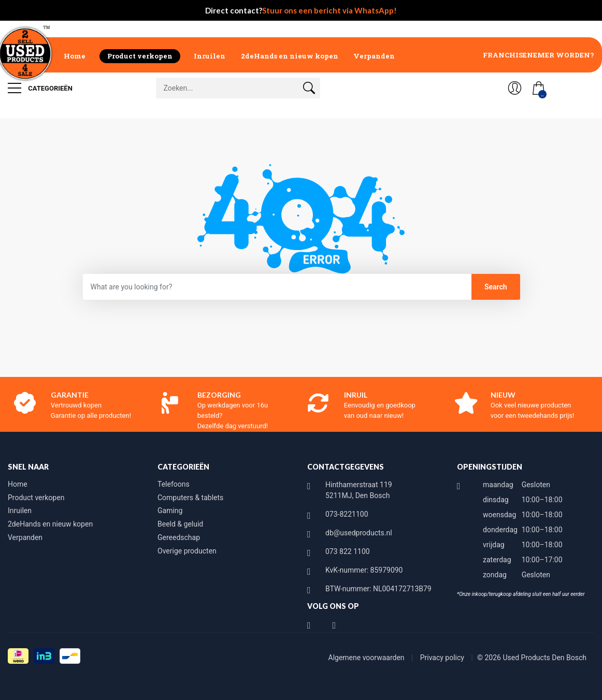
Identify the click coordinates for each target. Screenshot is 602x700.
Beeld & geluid (180, 524)
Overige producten (187, 551)
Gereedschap (179, 537)
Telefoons (174, 484)
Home (75, 56)
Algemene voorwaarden (368, 658)
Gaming (170, 511)
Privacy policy (443, 658)
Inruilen (210, 56)
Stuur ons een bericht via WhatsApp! (329, 10)
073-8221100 (347, 514)
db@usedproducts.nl (359, 533)
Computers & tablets (190, 498)
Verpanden (374, 56)
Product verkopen (140, 56)
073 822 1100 (348, 551)
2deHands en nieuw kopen (290, 56)
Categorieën (40, 88)
